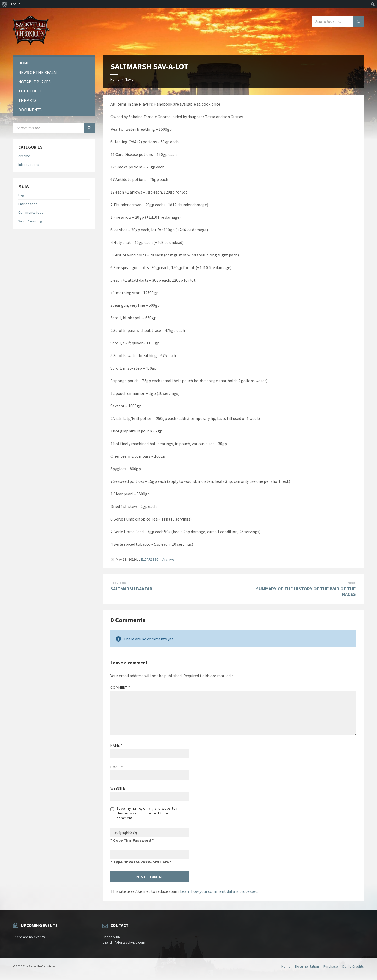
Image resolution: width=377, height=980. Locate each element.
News (129, 79)
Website (118, 788)
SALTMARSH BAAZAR (131, 589)
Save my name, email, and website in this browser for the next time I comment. (148, 813)
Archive (168, 559)
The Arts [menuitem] (27, 100)
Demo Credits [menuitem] (353, 966)
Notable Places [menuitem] (34, 82)
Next (352, 583)
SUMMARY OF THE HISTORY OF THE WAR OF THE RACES (306, 592)
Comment (120, 687)
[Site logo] (31, 45)
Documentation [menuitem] (307, 966)
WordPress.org (30, 221)
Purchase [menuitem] (331, 966)
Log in (23, 195)
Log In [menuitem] (16, 4)
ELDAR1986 (150, 559)
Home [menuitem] (24, 63)
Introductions (29, 165)
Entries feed (28, 204)
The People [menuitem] (30, 91)
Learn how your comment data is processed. (219, 891)
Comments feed (31, 212)
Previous (118, 583)
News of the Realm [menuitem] (38, 72)
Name (116, 745)
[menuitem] (5, 4)
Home (115, 79)
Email (117, 767)
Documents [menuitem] (30, 110)
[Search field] (338, 21)
